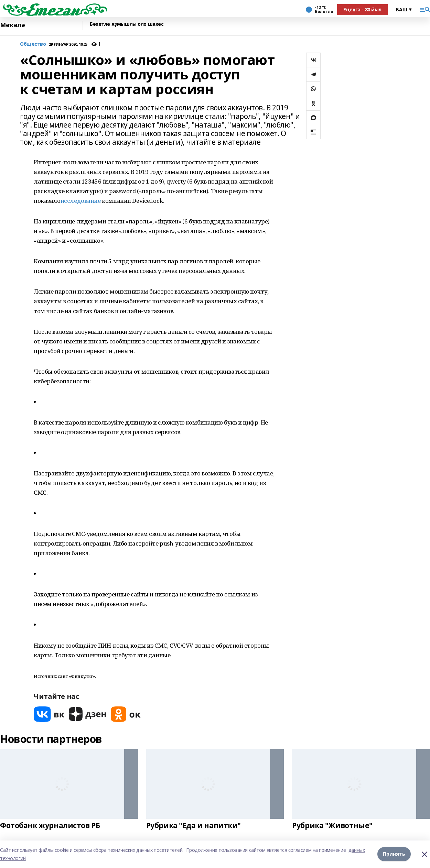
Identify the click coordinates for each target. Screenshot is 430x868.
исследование (81, 201)
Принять (394, 854)
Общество (33, 44)
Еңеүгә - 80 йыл (362, 9)
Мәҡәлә (12, 25)
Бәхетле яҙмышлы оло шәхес (127, 24)
